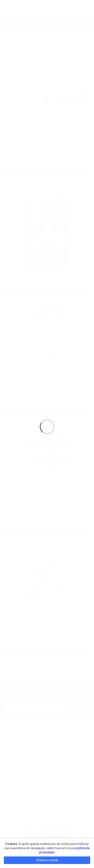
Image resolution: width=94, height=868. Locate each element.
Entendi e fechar (47, 860)
